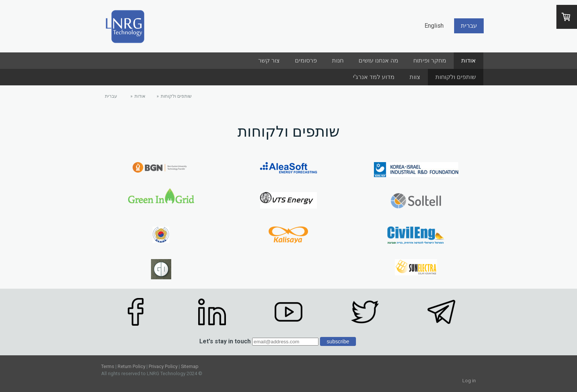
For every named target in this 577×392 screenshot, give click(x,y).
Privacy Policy (163, 366)
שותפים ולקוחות (456, 77)
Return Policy (132, 366)
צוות (415, 77)
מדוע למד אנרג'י (374, 77)
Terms (108, 366)
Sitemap (190, 366)
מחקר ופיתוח (430, 60)
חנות (338, 60)
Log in (469, 381)
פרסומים (306, 60)
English (434, 26)
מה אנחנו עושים (378, 60)
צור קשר (269, 60)
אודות (469, 60)
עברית (469, 26)
